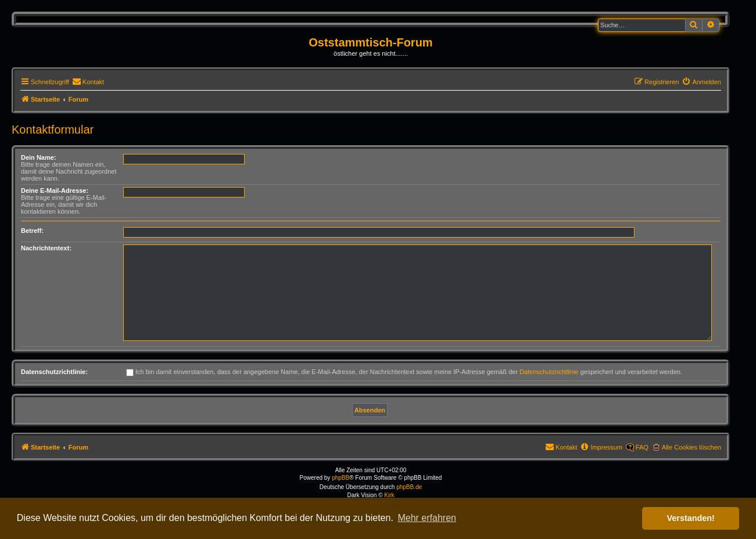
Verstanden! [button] (691, 518)
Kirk (389, 495)
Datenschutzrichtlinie (549, 372)
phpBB (341, 478)
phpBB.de (409, 487)
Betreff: (32, 231)
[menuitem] (88, 82)
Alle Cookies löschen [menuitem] (691, 447)
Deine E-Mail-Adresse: (55, 191)
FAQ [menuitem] (642, 447)
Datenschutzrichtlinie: (54, 372)
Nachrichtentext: (46, 248)
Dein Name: (39, 157)
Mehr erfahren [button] (427, 518)
